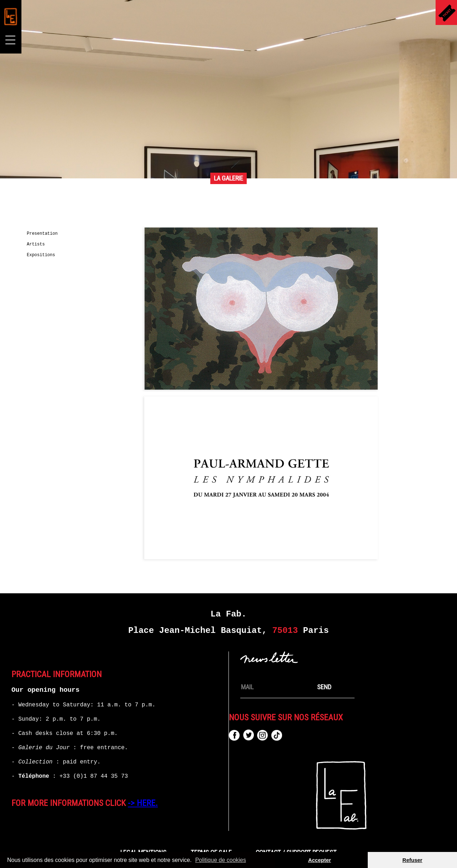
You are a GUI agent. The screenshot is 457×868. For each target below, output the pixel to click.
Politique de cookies (221, 860)
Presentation (42, 234)
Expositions (41, 255)
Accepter (320, 860)
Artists (36, 244)
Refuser (412, 860)
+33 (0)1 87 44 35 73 (94, 776)
